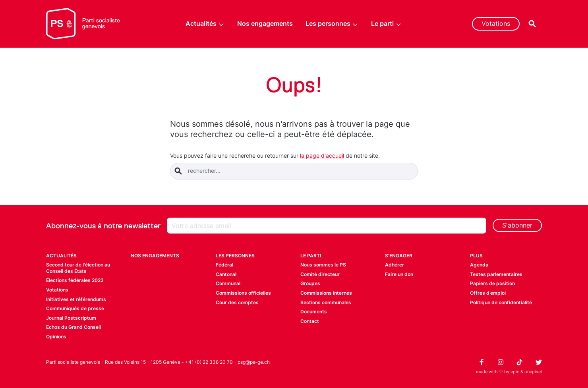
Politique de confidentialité (501, 302)
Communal (228, 283)
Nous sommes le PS (323, 265)
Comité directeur (320, 274)
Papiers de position (492, 283)
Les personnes (332, 24)
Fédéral (224, 265)
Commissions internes (326, 293)
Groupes (310, 283)
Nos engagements (265, 23)
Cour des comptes (237, 302)
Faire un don (399, 274)
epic (515, 372)
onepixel (533, 372)
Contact (310, 321)
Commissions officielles (243, 293)
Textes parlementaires (496, 274)
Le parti (386, 24)
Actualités (205, 24)
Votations (496, 23)
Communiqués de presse (75, 308)
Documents (314, 312)
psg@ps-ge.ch (254, 362)
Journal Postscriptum (71, 318)
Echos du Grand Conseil (73, 327)
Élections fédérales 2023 (75, 280)
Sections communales (326, 302)
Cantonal (226, 274)
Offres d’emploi (488, 293)
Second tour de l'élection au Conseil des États (78, 268)
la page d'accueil (322, 155)
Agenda (479, 265)
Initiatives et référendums (76, 299)
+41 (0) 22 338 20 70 (209, 362)
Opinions (56, 337)
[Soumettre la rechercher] (178, 171)
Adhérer (395, 265)
